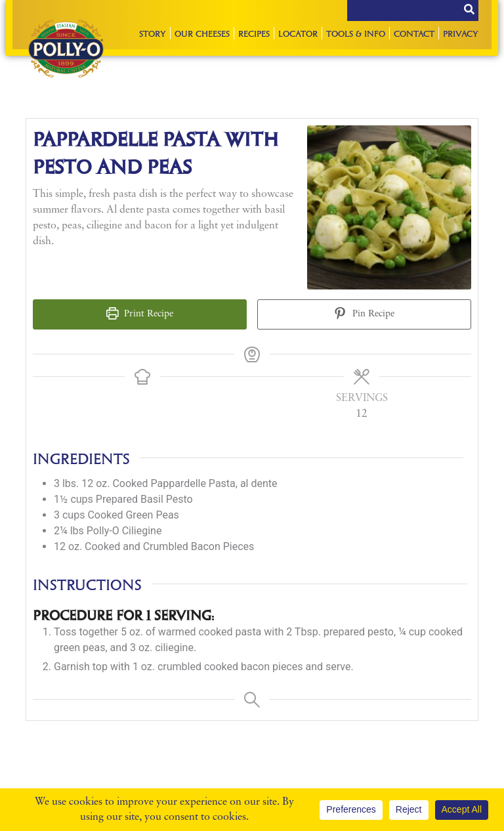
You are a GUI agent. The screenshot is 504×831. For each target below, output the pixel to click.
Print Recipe (140, 314)
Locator (298, 33)
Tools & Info (356, 33)
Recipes (254, 33)
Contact (414, 33)
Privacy (461, 33)
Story (153, 33)
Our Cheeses (202, 33)
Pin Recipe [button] (364, 314)
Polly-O (66, 49)
